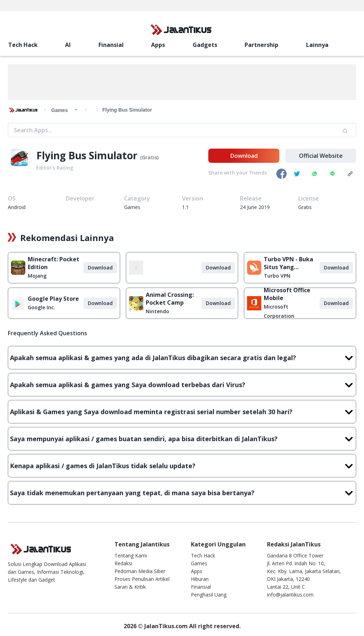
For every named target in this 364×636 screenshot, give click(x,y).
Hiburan (200, 579)
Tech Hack (23, 45)
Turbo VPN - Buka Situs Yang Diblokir (288, 263)
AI (68, 45)
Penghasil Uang (209, 595)
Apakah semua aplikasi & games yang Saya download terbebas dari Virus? (182, 385)
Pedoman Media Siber (140, 571)
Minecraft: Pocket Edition (53, 263)
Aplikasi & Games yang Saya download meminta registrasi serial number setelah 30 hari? (182, 412)
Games (199, 563)
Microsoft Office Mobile (287, 294)
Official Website (321, 156)
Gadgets (205, 45)
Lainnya (317, 45)
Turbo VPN (277, 276)
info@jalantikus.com (290, 595)
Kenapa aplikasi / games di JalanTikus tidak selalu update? (182, 466)
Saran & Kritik (130, 587)
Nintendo (157, 311)
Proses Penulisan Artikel (142, 579)
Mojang (37, 276)
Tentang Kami (131, 555)
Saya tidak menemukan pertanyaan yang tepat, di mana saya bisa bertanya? (182, 493)
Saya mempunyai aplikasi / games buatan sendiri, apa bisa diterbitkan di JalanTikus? (182, 439)
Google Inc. (41, 307)
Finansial (111, 45)
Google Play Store (53, 299)
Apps (158, 45)
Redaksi (123, 563)
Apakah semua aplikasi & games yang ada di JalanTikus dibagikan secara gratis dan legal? (182, 358)
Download (244, 156)
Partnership (261, 45)
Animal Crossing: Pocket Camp (170, 299)
